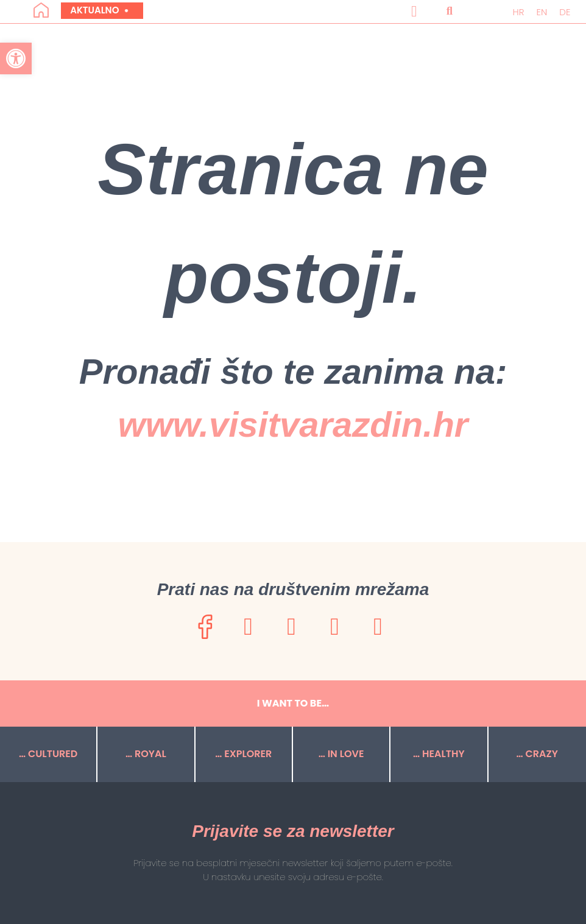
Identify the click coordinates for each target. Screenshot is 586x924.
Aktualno (99, 10)
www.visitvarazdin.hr (293, 424)
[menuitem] (518, 12)
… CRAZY (537, 754)
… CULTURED (48, 754)
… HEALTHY (439, 754)
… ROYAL (146, 754)
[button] (414, 12)
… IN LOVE (341, 754)
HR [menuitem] (518, 12)
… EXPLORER (243, 754)
